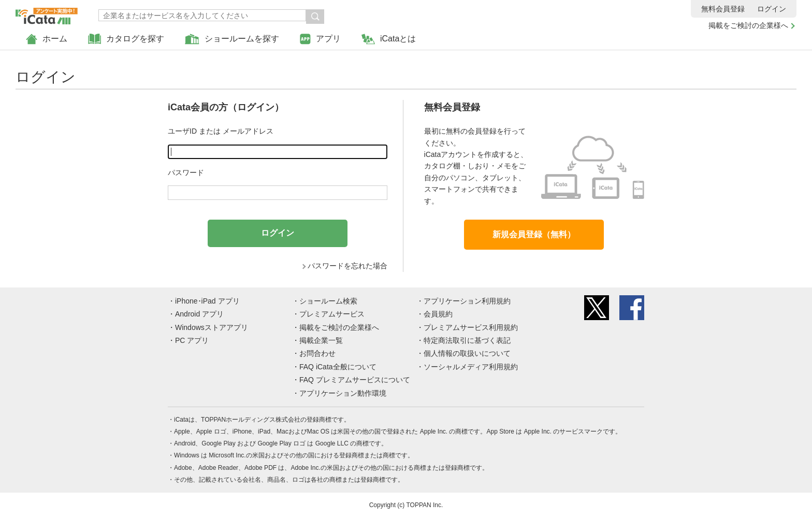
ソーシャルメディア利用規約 (471, 367)
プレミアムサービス (332, 314)
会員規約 (438, 314)
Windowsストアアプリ (212, 327)
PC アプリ (192, 340)
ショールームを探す (232, 39)
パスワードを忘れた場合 (347, 266)
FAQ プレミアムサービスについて (355, 380)
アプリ (320, 39)
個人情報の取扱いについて (467, 353)
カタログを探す (126, 39)
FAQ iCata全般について (338, 367)
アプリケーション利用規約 (467, 301)
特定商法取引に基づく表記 (467, 340)
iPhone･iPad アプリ (207, 301)
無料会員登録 (723, 9)
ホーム (47, 39)
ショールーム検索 (328, 301)
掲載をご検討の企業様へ (748, 25)
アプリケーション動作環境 (343, 393)
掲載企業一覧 (321, 340)
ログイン (772, 9)
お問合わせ (317, 353)
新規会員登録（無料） (534, 234)
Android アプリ (199, 314)
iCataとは (389, 39)
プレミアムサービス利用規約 (471, 327)
